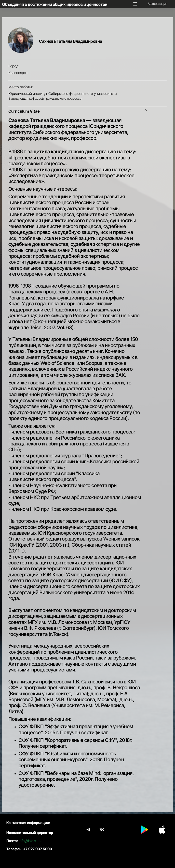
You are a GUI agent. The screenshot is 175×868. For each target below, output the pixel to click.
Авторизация (158, 4)
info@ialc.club (30, 841)
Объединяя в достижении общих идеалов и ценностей (55, 4)
